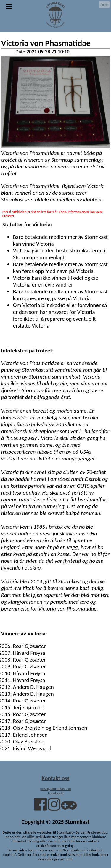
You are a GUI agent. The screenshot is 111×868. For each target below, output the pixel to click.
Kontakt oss (56, 778)
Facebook (55, 793)
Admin (105, 5)
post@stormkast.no (56, 789)
